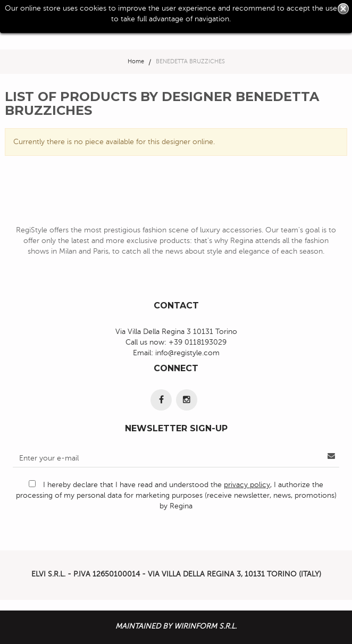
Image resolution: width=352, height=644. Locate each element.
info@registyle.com (187, 353)
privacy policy (247, 485)
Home (136, 61)
